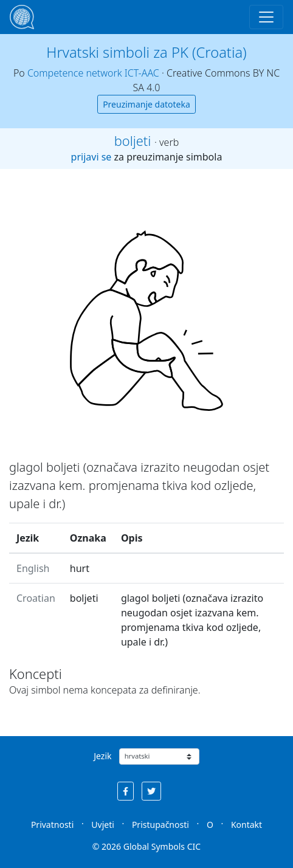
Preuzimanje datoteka (146, 104)
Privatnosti (52, 825)
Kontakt (246, 825)
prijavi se (91, 157)
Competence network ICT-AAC (93, 73)
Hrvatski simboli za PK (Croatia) (146, 52)
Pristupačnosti (160, 825)
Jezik (102, 756)
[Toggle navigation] (266, 17)
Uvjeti (103, 825)
